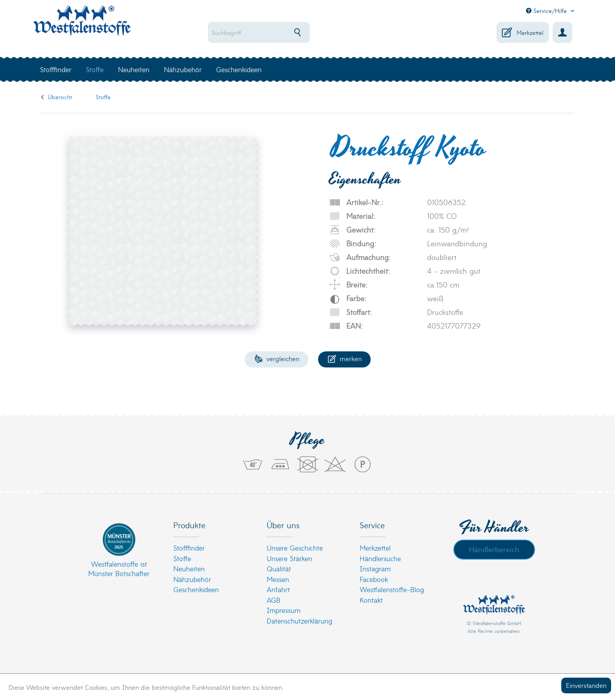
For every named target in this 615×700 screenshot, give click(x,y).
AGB (274, 600)
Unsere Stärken (289, 558)
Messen (278, 579)
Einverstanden (586, 685)
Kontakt (371, 600)
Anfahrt (278, 589)
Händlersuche (380, 558)
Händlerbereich (494, 549)
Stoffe (182, 558)
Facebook (374, 579)
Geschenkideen (196, 589)
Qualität (279, 568)
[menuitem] (284, 32)
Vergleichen (277, 358)
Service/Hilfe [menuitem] (547, 11)
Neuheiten (189, 568)
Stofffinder (189, 548)
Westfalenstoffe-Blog (392, 589)
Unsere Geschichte (295, 548)
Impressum (284, 610)
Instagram (375, 568)
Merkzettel (375, 548)
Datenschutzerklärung (299, 621)
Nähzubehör (192, 579)
